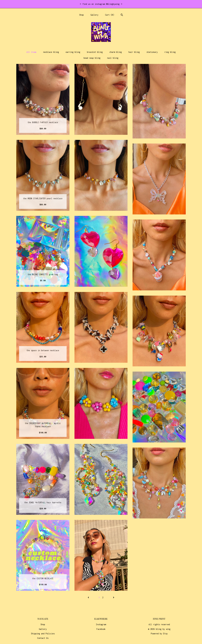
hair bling (134, 52)
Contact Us (43, 638)
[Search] (122, 15)
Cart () (110, 15)
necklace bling (51, 52)
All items (31, 52)
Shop (82, 15)
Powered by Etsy (159, 634)
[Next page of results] (114, 597)
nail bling (113, 58)
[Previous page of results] (89, 597)
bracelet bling (95, 52)
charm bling (116, 52)
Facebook (101, 629)
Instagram (101, 624)
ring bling (170, 52)
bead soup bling (92, 58)
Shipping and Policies (43, 634)
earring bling (73, 52)
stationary (152, 52)
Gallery (94, 15)
